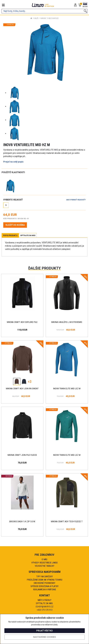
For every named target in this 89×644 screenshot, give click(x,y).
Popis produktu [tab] (10, 235)
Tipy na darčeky (45, 577)
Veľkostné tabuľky (45, 566)
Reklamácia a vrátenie (45, 590)
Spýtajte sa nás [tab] (28, 235)
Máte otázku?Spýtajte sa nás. (44, 602)
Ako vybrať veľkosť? (76, 200)
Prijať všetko (44, 631)
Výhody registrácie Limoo (44, 563)
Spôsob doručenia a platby (45, 586)
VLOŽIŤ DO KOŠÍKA (15, 225)
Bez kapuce (54, 18)
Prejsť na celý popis (13, 162)
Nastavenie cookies (44, 637)
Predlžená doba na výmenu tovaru (45, 580)
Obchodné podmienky (44, 583)
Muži (36, 18)
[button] (85, 5)
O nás (44, 559)
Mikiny (44, 18)
